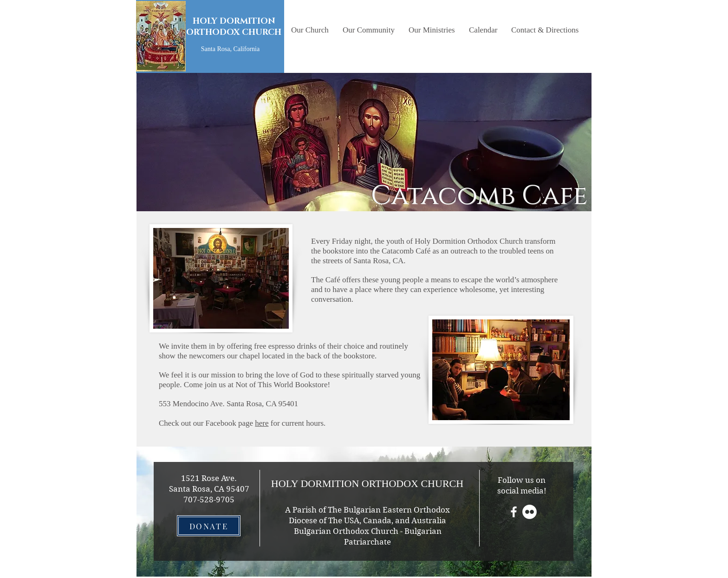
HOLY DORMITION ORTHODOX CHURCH (234, 27)
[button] (310, 30)
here (262, 423)
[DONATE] (209, 526)
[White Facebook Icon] (514, 512)
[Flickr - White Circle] (530, 512)
